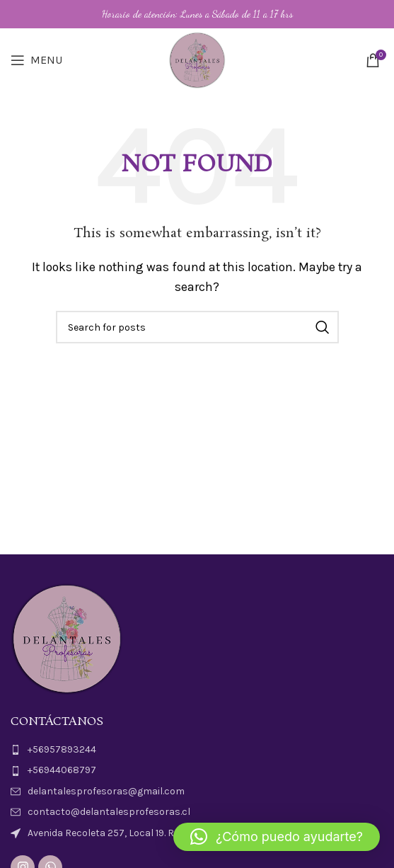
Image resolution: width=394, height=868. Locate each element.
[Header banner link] (197, 14)
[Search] (197, 327)
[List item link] (197, 750)
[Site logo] (197, 59)
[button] (277, 837)
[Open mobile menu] (36, 60)
